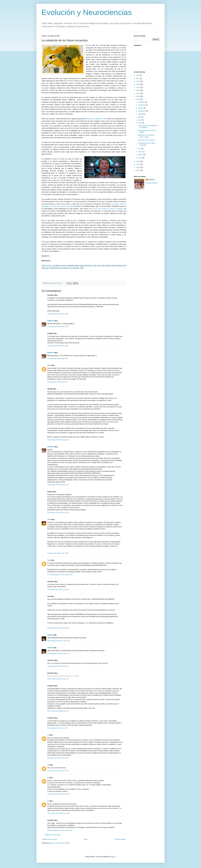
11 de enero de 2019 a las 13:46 (58, 813)
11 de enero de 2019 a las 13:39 (58, 794)
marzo (140, 152)
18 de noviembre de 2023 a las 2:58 (60, 830)
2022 (138, 78)
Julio (49, 365)
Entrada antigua (120, 839)
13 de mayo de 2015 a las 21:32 (58, 440)
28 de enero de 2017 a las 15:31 (58, 628)
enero (140, 158)
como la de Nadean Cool (96, 119)
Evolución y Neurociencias (87, 12)
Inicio (86, 839)
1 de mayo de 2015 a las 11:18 (58, 327)
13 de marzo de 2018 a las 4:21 (58, 679)
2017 (138, 93)
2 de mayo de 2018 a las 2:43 (57, 728)
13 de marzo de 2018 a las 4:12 (58, 666)
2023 (138, 75)
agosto (141, 114)
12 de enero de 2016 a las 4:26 (58, 590)
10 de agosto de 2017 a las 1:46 (58, 641)
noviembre (142, 105)
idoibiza (50, 635)
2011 (138, 170)
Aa (48, 735)
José (49, 560)
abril (140, 149)
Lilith (49, 519)
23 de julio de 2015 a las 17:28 (58, 553)
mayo (140, 123)
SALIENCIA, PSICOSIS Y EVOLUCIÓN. (146, 136)
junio (140, 120)
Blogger (113, 857)
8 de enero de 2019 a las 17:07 (58, 771)
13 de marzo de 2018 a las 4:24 (58, 711)
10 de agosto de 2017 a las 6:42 (58, 654)
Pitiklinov (51, 321)
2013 (138, 164)
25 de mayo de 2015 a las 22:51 (58, 513)
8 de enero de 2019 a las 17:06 (58, 758)
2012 (138, 167)
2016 (138, 96)
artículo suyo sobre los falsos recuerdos (107, 209)
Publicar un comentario (53, 835)
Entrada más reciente (49, 839)
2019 (138, 87)
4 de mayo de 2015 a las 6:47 (57, 382)
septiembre (142, 111)
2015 (138, 99)
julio (140, 117)
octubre (141, 108)
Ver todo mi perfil (151, 183)
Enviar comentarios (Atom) (60, 843)
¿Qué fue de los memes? (146, 140)
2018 (138, 90)
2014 (138, 161)
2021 (138, 81)
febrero (141, 155)
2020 (138, 84)
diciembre (142, 102)
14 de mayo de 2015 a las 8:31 (58, 485)
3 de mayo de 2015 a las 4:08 (57, 359)
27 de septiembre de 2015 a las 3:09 (60, 575)
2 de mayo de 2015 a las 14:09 (58, 346)
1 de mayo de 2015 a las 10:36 (58, 314)
